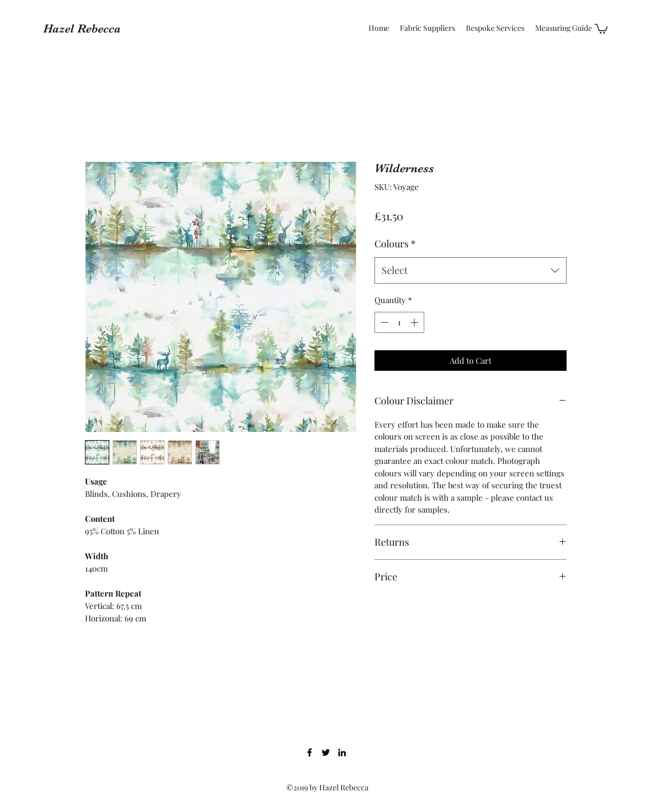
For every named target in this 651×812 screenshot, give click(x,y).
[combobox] (471, 271)
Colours (395, 244)
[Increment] (415, 322)
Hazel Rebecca (82, 28)
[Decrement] (383, 322)
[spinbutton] (399, 322)
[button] (601, 28)
